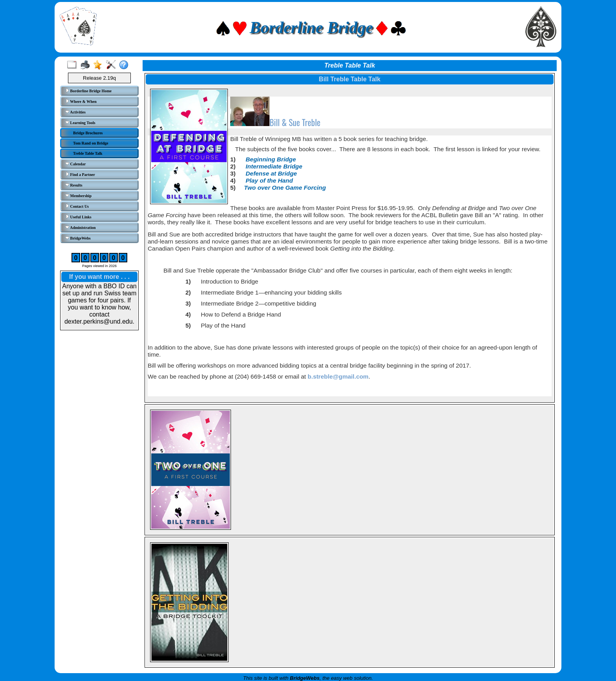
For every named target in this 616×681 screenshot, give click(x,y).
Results (74, 185)
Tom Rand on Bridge (91, 143)
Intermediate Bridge (274, 166)
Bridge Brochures (88, 133)
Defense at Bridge (271, 173)
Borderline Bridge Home (88, 91)
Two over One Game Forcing (285, 188)
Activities (75, 112)
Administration (81, 227)
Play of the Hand (269, 180)
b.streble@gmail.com (338, 376)
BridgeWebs (78, 238)
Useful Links (78, 217)
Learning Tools (80, 123)
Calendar (76, 164)
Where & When (81, 101)
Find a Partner (80, 174)
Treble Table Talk (88, 153)
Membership (78, 196)
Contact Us (77, 206)
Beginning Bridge (271, 159)
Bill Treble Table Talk (350, 79)
